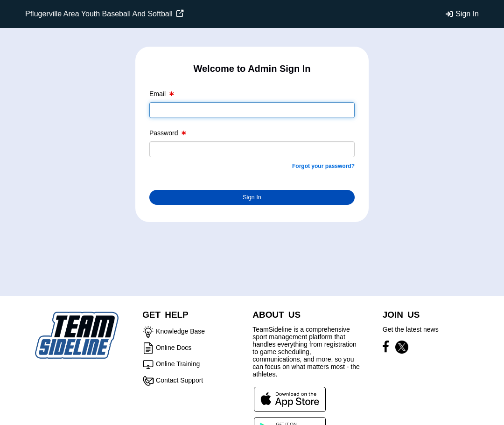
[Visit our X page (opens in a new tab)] (402, 348)
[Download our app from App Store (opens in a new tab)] (290, 399)
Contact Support (179, 380)
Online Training (178, 364)
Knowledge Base (180, 331)
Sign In (467, 14)
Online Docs (174, 348)
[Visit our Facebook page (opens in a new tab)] (388, 348)
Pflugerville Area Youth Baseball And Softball (105, 14)
